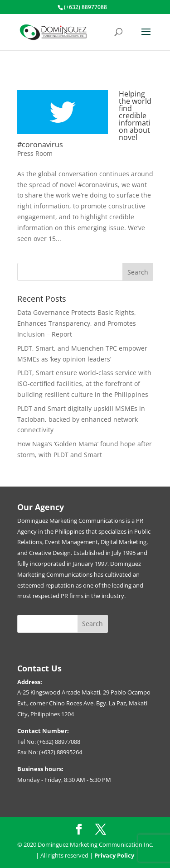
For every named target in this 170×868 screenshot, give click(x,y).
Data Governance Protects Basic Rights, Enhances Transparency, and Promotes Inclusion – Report (77, 323)
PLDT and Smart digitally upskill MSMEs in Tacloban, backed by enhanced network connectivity (81, 419)
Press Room (35, 153)
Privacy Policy (114, 855)
